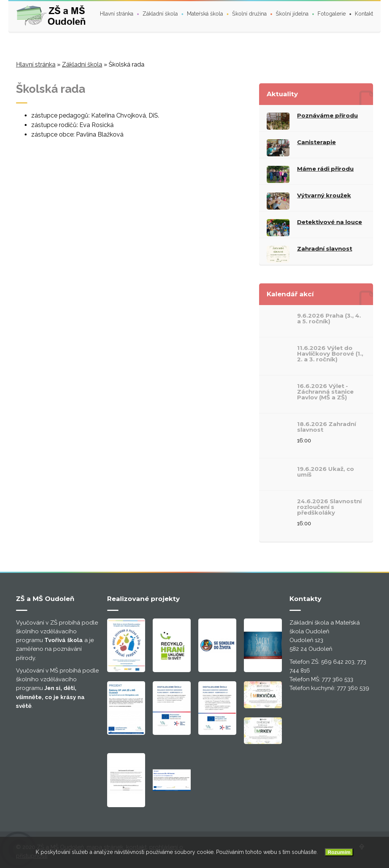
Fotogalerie (332, 14)
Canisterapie (316, 142)
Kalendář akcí (290, 294)
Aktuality (282, 94)
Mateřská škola (205, 14)
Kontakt (364, 14)
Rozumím (339, 852)
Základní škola (160, 14)
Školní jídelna (292, 14)
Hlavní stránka (117, 14)
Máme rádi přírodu (325, 169)
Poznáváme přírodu (327, 115)
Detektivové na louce (330, 222)
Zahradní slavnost (325, 249)
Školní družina (249, 14)
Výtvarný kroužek (324, 195)
